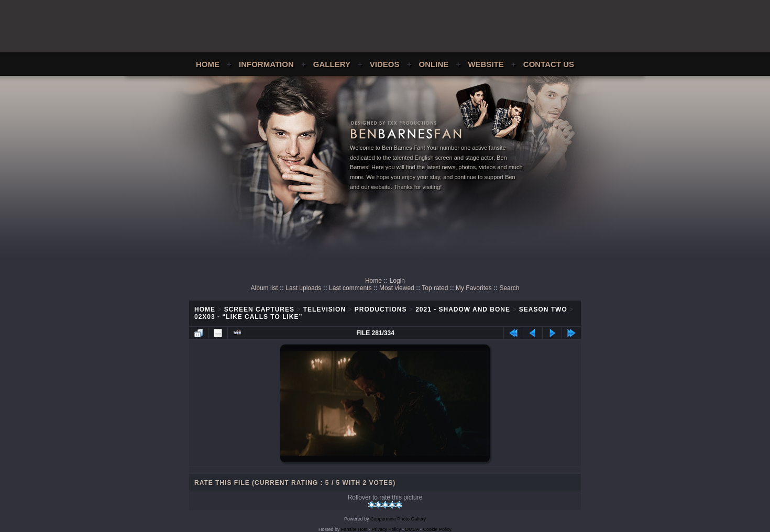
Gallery (332, 64)
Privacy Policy (387, 529)
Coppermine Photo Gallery (398, 519)
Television (324, 309)
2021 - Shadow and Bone (463, 309)
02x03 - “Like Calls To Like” (248, 317)
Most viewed (397, 288)
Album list (265, 288)
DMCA (412, 529)
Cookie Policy (438, 529)
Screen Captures (259, 309)
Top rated (435, 288)
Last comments (350, 288)
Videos (385, 64)
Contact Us (549, 64)
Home (208, 64)
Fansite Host (354, 529)
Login (397, 281)
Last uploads (303, 288)
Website (486, 64)
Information (266, 64)
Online (434, 64)
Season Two (543, 309)
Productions (381, 309)
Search (509, 288)
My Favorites (474, 288)
